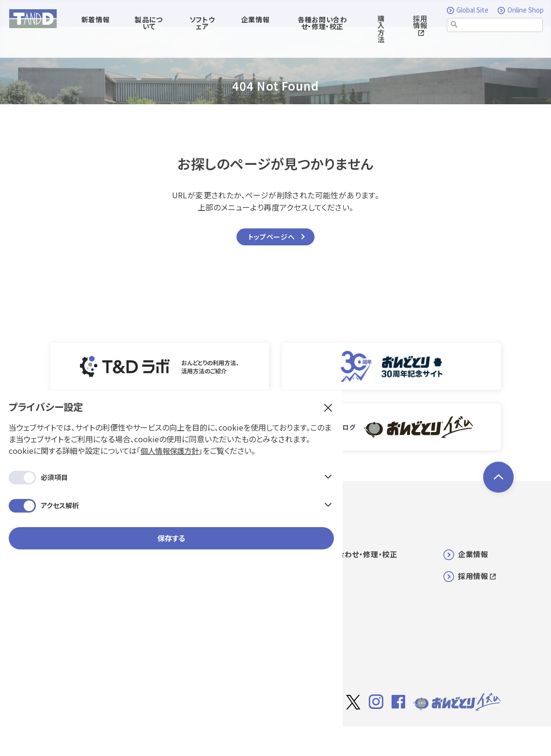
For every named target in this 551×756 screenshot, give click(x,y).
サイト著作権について (367, 735)
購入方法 (381, 30)
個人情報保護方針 (89, 163)
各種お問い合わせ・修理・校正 (348, 550)
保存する (83, 263)
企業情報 (473, 550)
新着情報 (192, 550)
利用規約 (423, 734)
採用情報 (420, 25)
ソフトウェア (198, 572)
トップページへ (272, 237)
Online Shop (520, 11)
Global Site (469, 11)
